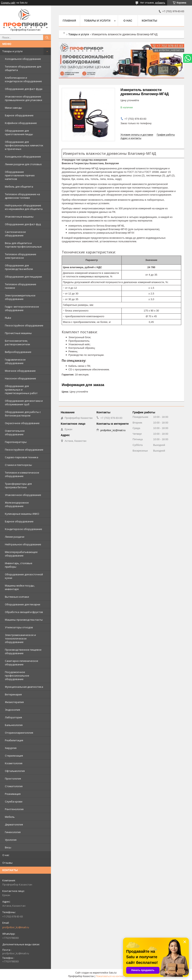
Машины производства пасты (24, 620)
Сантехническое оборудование (15, 234)
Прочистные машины (18, 333)
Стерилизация (14, 756)
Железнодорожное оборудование (17, 504)
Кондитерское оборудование (24, 529)
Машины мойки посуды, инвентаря (20, 587)
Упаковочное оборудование (23, 495)
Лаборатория (13, 717)
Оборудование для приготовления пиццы (19, 132)
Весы (8, 847)
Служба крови (14, 801)
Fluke (8, 318)
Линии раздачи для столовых (23, 164)
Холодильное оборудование (23, 59)
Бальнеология (14, 725)
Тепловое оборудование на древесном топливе (22, 196)
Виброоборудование (18, 352)
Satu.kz (113, 973)
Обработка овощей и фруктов (24, 612)
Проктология (13, 779)
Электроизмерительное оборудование (20, 297)
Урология (11, 840)
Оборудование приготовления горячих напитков (20, 175)
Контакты (149, 21)
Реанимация (13, 794)
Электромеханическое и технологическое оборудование (20, 638)
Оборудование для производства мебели (19, 267)
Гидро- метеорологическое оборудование (22, 308)
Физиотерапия (14, 702)
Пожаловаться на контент (110, 976)
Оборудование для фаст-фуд (23, 224)
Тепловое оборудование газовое (21, 286)
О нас (6, 855)
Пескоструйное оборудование (24, 325)
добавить (160, 3)
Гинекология (13, 832)
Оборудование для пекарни (23, 604)
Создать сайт (8, 3)
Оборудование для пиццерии (23, 277)
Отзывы (7, 863)
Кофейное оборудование (21, 123)
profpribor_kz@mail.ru (16, 927)
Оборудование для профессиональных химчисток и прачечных (24, 145)
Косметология (14, 763)
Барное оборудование (19, 115)
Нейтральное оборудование (23, 544)
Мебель (10, 817)
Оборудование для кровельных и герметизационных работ (21, 390)
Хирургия (11, 748)
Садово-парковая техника (22, 457)
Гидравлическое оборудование (15, 361)
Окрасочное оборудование (22, 423)
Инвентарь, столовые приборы (19, 565)
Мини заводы (13, 108)
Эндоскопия (12, 710)
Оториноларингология (19, 733)
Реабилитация (14, 740)
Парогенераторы (16, 442)
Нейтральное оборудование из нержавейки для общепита (24, 207)
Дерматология (14, 824)
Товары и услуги (12, 51)
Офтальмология (15, 771)
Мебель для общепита (19, 187)
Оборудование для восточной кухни (24, 576)
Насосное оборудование (20, 378)
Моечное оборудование (20, 371)
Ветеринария (13, 694)
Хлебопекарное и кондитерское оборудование (23, 79)
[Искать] (47, 37)
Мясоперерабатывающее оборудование (21, 554)
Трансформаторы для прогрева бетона (18, 485)
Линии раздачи (15, 537)
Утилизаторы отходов (19, 627)
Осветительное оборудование (15, 433)
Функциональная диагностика (24, 687)
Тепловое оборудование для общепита (23, 68)
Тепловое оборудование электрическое (21, 256)
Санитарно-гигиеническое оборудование (22, 663)
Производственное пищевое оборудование (23, 651)
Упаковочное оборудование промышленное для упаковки (24, 98)
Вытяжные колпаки (17, 597)
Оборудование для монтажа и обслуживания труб (24, 403)
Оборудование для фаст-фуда (24, 89)
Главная (69, 21)
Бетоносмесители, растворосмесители (17, 342)
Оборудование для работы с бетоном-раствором (23, 414)
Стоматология (14, 786)
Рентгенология (14, 809)
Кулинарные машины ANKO (22, 514)
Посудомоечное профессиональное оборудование (17, 676)
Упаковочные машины (19, 217)
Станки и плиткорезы (18, 465)
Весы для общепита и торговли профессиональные (23, 245)
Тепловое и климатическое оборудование (22, 474)
